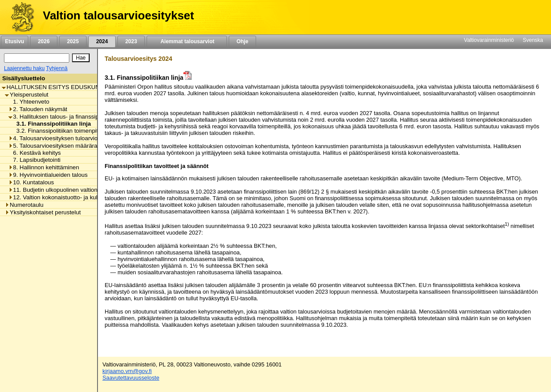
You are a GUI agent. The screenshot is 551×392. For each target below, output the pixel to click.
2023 (131, 41)
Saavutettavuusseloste (131, 378)
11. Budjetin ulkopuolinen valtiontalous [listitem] (61, 190)
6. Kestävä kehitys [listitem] (35, 153)
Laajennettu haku (24, 68)
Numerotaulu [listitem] (24, 205)
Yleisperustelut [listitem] (26, 95)
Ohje (242, 41)
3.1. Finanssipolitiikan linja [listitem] (51, 124)
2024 (102, 41)
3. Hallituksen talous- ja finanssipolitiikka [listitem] (63, 117)
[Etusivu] (19, 17)
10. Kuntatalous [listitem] (31, 182)
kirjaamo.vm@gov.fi (127, 371)
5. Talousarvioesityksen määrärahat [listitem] (57, 146)
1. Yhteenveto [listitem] (29, 102)
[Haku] (37, 58)
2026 (44, 41)
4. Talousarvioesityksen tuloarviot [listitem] (54, 138)
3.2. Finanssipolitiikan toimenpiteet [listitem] (59, 131)
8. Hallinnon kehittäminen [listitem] (44, 167)
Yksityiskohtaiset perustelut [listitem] (43, 212)
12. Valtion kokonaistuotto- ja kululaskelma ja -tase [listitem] (77, 197)
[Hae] (81, 58)
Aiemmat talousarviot (187, 41)
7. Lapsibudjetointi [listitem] (35, 160)
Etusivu (14, 41)
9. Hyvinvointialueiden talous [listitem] (48, 175)
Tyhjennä (57, 68)
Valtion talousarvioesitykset (118, 15)
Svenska (533, 40)
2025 (73, 41)
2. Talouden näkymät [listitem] (38, 109)
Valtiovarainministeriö (489, 40)
